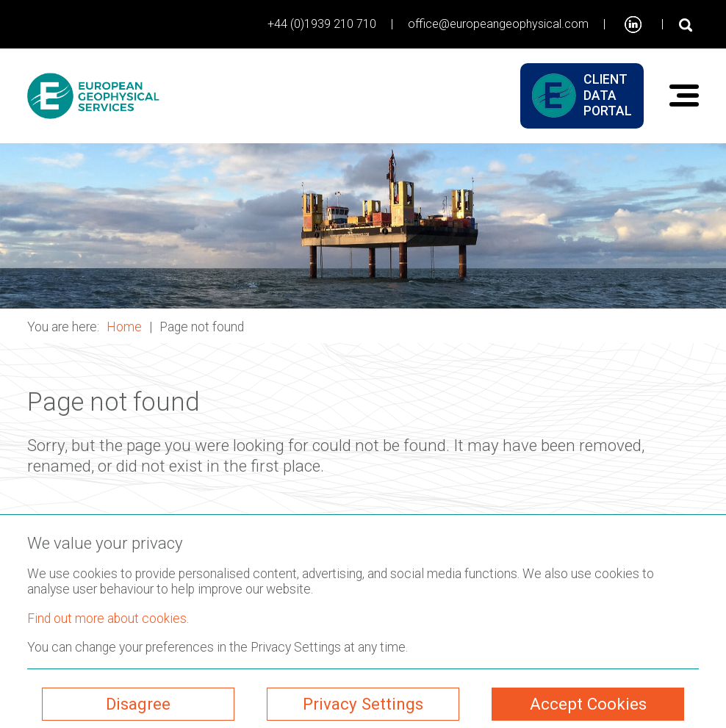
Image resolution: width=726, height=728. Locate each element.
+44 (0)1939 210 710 (322, 24)
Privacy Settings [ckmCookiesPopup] (363, 704)
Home (124, 327)
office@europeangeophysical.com (498, 24)
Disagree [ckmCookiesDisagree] (138, 704)
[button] (363, 226)
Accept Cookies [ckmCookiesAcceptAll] (588, 704)
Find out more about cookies (107, 619)
